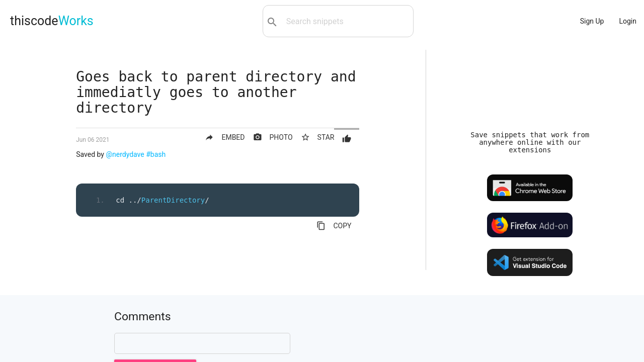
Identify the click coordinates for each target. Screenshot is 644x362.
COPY (334, 226)
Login (628, 21)
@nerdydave (125, 154)
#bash (156, 154)
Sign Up (592, 21)
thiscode (52, 21)
